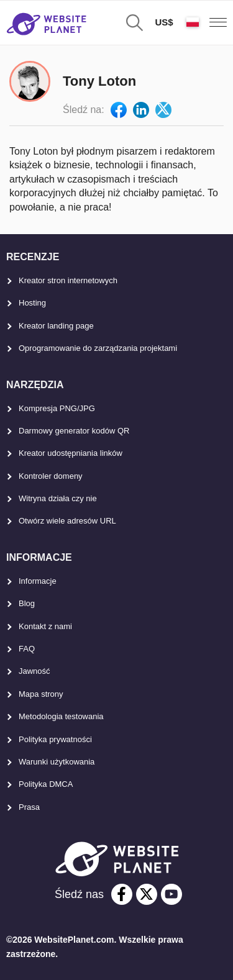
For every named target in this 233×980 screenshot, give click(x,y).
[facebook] (122, 894)
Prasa (29, 807)
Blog (27, 603)
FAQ (27, 649)
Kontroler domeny (51, 476)
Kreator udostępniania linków (71, 453)
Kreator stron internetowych (68, 280)
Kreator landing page (56, 326)
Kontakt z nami (45, 626)
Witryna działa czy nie (58, 498)
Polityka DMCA (46, 784)
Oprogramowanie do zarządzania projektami (98, 348)
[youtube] (171, 894)
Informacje (38, 581)
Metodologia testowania (61, 716)
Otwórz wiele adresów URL (67, 521)
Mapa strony (41, 694)
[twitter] (147, 894)
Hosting (32, 303)
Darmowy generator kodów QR (74, 431)
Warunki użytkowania (57, 762)
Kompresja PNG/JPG (57, 408)
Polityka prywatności (55, 739)
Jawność (34, 671)
